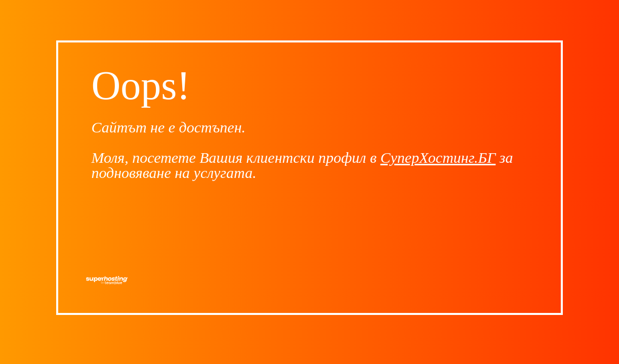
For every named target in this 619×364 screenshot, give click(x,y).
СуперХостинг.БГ (438, 157)
